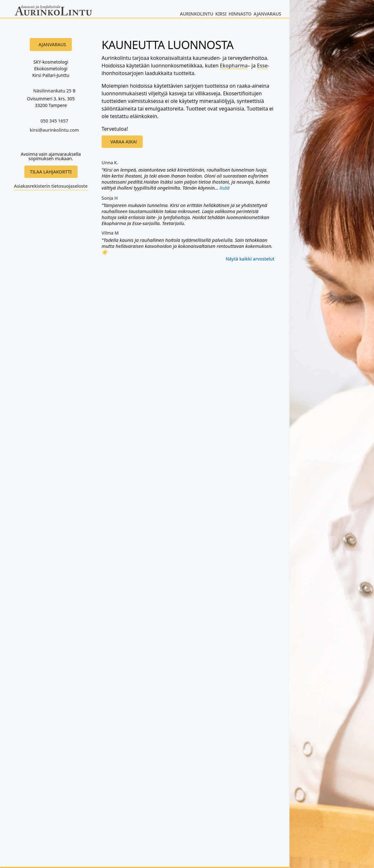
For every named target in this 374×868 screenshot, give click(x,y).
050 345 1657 (54, 121)
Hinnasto (240, 14)
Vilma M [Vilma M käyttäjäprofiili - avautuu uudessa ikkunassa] (110, 233)
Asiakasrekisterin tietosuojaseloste (51, 186)
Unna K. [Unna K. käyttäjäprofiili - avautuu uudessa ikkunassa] (110, 163)
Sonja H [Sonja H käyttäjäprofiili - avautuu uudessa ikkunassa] (110, 198)
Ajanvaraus (268, 14)
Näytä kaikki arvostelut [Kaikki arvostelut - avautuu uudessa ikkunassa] (250, 259)
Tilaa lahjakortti (51, 172)
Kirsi (221, 14)
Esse (262, 66)
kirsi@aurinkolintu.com (54, 130)
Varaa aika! (124, 142)
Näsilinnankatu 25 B (54, 91)
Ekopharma (234, 66)
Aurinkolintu (197, 14)
